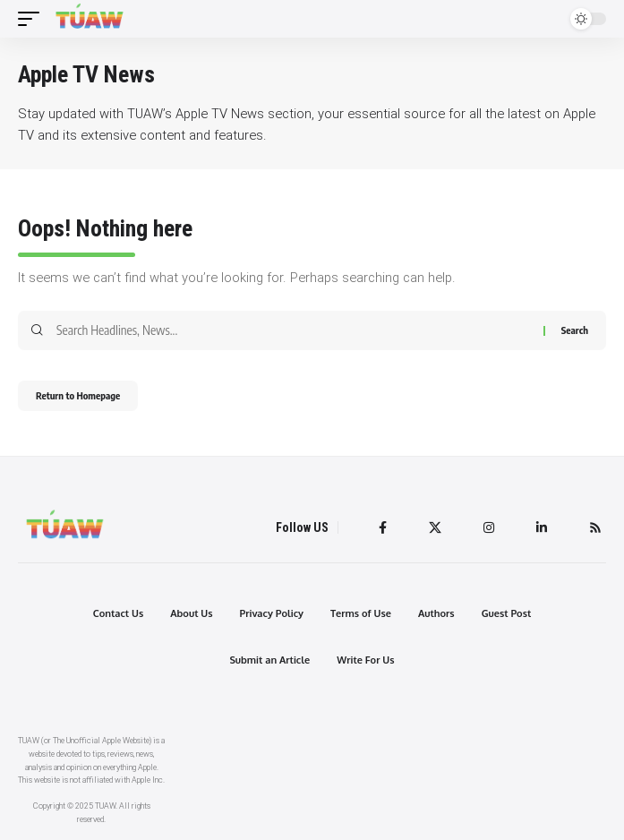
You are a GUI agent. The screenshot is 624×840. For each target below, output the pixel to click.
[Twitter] (435, 528)
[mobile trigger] (33, 19)
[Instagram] (489, 528)
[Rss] (595, 528)
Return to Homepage (78, 395)
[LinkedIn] (542, 528)
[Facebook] (383, 528)
